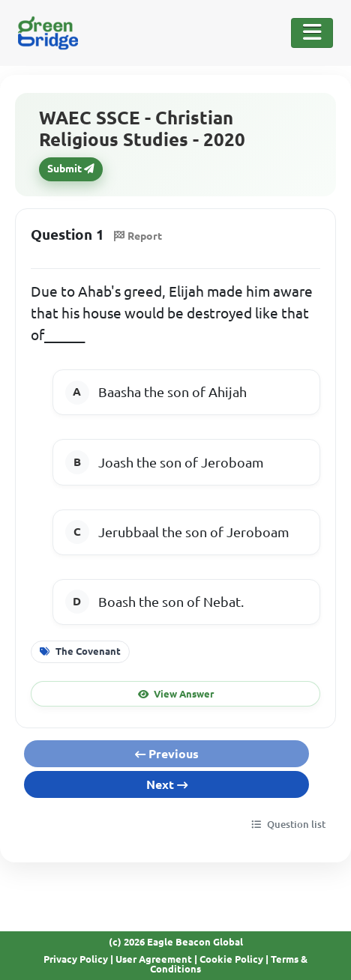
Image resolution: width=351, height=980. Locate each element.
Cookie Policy (231, 959)
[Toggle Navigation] (312, 33)
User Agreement (154, 959)
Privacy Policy (76, 959)
